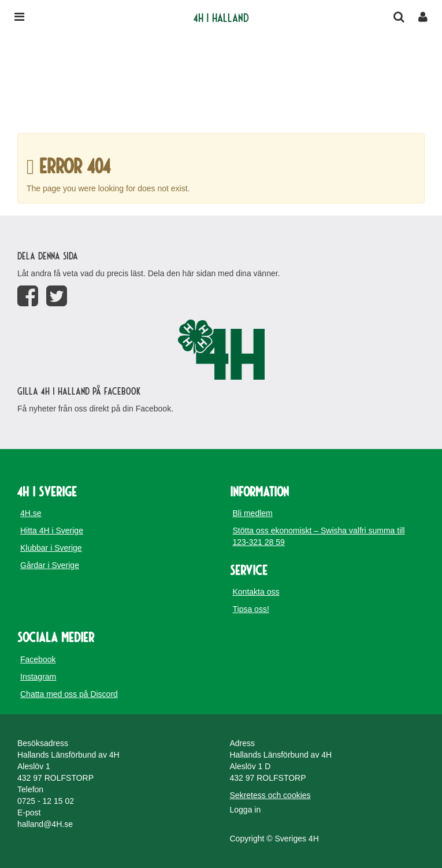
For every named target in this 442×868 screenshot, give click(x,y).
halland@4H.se (45, 824)
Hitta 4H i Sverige (52, 531)
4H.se (31, 513)
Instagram (38, 677)
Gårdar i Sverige (50, 565)
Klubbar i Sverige (51, 548)
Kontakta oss (256, 592)
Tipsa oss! (251, 609)
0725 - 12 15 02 (46, 801)
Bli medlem (253, 513)
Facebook (38, 659)
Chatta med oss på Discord (69, 694)
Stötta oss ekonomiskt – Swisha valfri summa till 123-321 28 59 (319, 536)
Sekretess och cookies (270, 795)
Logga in (246, 810)
